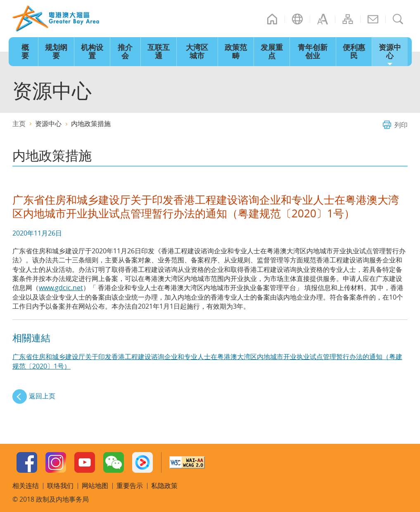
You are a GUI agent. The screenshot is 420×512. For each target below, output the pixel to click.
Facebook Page (27, 462)
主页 (272, 19)
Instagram (56, 462)
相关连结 (26, 486)
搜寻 (398, 19)
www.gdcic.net (61, 288)
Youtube (85, 462)
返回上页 (42, 396)
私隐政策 (164, 486)
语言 (297, 19)
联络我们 (373, 19)
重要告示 (130, 486)
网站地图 (348, 19)
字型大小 (323, 19)
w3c (187, 462)
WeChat (114, 462)
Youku (142, 462)
